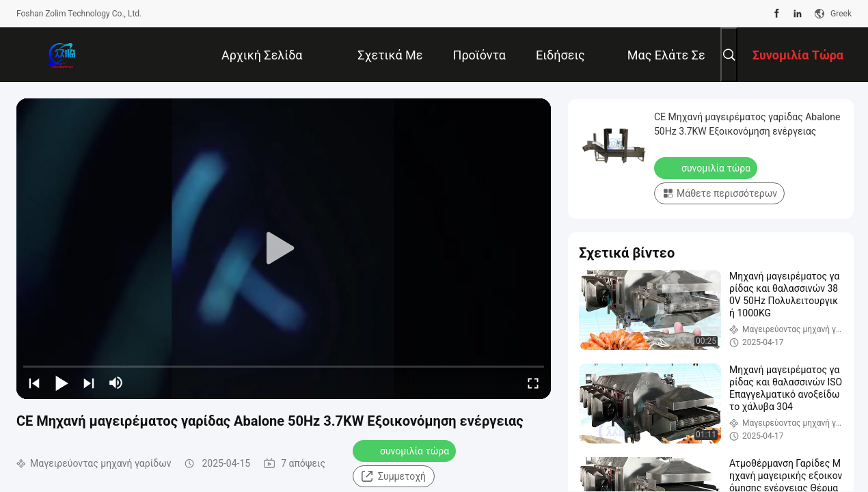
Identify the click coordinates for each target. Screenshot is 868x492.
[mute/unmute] (116, 383)
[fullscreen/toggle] (533, 383)
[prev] (34, 383)
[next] (89, 383)
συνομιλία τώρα (406, 450)
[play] (284, 249)
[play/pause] (62, 383)
